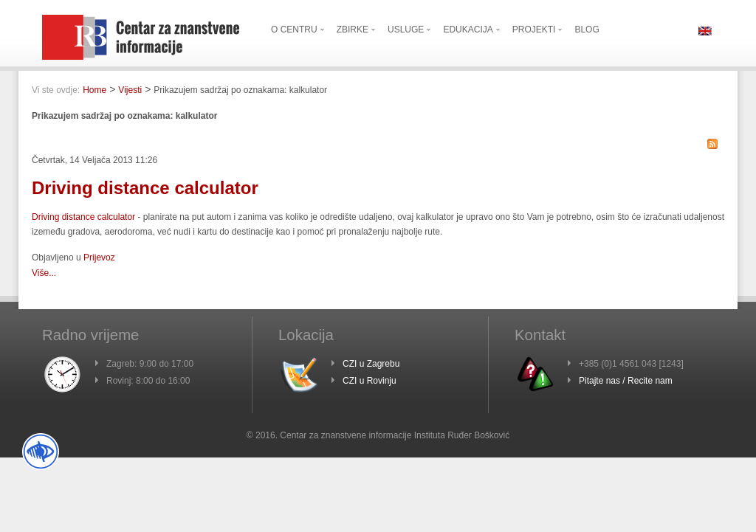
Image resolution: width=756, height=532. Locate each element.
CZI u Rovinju (370, 381)
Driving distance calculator (145, 188)
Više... (44, 273)
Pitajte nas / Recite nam (626, 381)
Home (94, 90)
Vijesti (130, 90)
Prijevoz (99, 258)
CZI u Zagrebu (371, 364)
